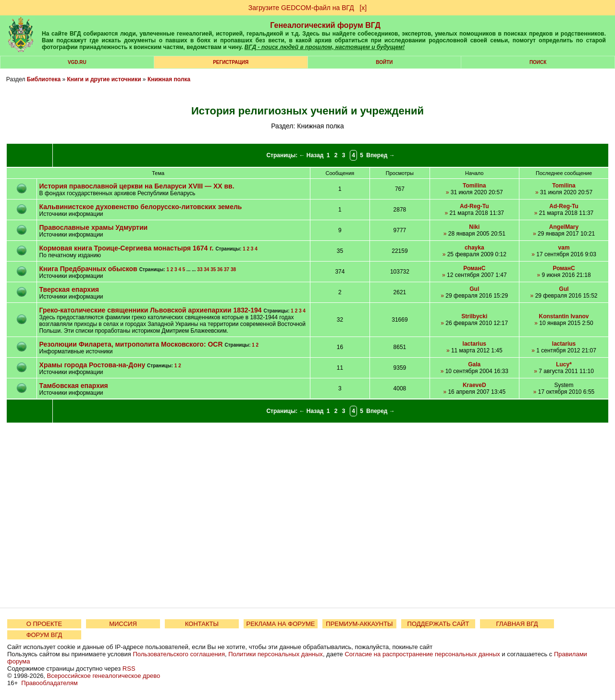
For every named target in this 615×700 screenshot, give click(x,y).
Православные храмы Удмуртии (94, 227)
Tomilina (474, 186)
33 (200, 269)
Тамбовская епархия (74, 386)
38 (233, 269)
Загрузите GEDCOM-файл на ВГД (301, 8)
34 (206, 269)
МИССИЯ (123, 624)
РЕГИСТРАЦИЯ (231, 62)
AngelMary (564, 227)
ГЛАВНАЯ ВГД (517, 624)
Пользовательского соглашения (179, 654)
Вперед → (381, 155)
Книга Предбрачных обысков (88, 269)
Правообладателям (49, 683)
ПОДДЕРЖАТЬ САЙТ (438, 624)
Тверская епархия (69, 289)
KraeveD (474, 385)
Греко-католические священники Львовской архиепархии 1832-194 (151, 310)
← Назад (312, 155)
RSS (129, 669)
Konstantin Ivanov (564, 316)
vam (564, 248)
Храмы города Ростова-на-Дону (92, 365)
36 (220, 269)
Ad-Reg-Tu (474, 206)
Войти (384, 62)
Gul (474, 289)
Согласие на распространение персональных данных (422, 654)
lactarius (474, 344)
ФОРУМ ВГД (44, 635)
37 (227, 269)
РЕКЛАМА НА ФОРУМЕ (280, 624)
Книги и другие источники (104, 79)
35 (213, 269)
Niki (474, 227)
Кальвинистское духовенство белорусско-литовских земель (141, 207)
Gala (474, 364)
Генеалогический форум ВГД (325, 25)
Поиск (538, 62)
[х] (363, 8)
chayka (474, 248)
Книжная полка (169, 79)
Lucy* (564, 364)
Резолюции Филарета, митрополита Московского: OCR (131, 344)
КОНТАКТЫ (202, 624)
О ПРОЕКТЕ (44, 624)
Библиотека (44, 79)
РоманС (474, 268)
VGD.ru (77, 62)
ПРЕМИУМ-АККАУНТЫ (359, 624)
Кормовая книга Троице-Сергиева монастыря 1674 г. (127, 248)
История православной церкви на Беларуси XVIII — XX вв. (137, 186)
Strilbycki (474, 316)
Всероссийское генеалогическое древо (104, 676)
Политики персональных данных (276, 654)
